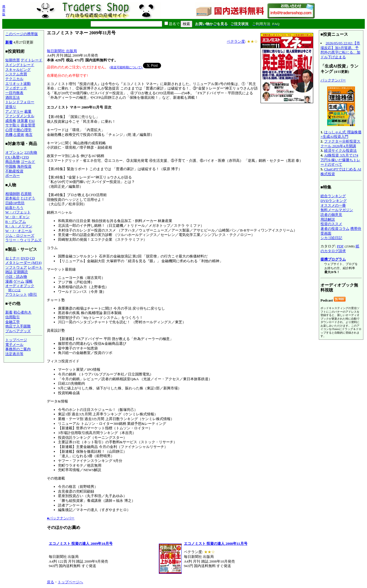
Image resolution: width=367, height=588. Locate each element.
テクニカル (14, 79)
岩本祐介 (13, 198)
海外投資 (24, 166)
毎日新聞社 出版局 (62, 51)
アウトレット (16, 294)
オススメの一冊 (333, 205)
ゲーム (19, 281)
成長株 (11, 121)
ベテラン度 (236, 41)
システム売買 (16, 74)
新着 (9, 42)
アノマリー (14, 111)
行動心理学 (22, 130)
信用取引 (13, 317)
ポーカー (13, 176)
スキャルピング (18, 70)
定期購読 (21, 272)
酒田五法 (13, 97)
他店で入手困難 (18, 326)
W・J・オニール (19, 231)
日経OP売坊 (15, 203)
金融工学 (13, 322)
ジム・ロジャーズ (20, 236)
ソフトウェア (16, 267)
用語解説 (328, 219)
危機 (9, 135)
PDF (340, 246)
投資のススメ (331, 224)
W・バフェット (18, 212)
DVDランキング (334, 201)
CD (32, 258)
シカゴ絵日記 (331, 238)
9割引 (32, 294)
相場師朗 (13, 194)
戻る (50, 582)
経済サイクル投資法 (340, 150)
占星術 (19, 135)
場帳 (29, 281)
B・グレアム (16, 222)
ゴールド (28, 162)
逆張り (11, 107)
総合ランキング (333, 196)
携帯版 (4, 10)
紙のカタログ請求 (340, 249)
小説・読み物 (16, 277)
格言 (29, 135)
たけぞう (28, 198)
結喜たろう (14, 208)
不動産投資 (14, 171)
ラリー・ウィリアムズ (23, 240)
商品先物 (13, 162)
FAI (32, 121)
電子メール (14, 345)
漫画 (9, 281)
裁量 (28, 111)
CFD (25, 157)
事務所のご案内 (18, 349)
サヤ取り (13, 125)
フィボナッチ (16, 88)
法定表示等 (14, 354)
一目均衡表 (14, 93)
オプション (14, 152)
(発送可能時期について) (126, 67)
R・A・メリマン (19, 226)
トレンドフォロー (20, 102)
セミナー (13, 258)
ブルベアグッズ (18, 331)
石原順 (26, 194)
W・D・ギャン (17, 217)
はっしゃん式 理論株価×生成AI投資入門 (341, 134)
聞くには (14, 290)
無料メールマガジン (337, 210)
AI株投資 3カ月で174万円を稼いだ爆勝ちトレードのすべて (340, 160)
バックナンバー (333, 80)
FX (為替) (13, 157)
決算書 (22, 121)
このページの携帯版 (22, 34)
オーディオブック (20, 286)
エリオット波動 (18, 84)
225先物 (31, 152)
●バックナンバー (61, 518)
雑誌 (9, 272)
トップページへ (70, 582)
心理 (9, 130)
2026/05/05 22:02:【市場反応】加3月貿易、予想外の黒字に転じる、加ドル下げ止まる (340, 50)
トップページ (16, 340)
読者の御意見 (331, 215)
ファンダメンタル (20, 116)
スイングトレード (20, 65)
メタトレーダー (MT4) (23, 263)
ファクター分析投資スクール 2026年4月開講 (340, 144)
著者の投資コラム (335, 229)
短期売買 (13, 60)
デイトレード (31, 60)
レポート (35, 267)
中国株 (11, 166)
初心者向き (22, 312)
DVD (25, 258)
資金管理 (28, 125)
